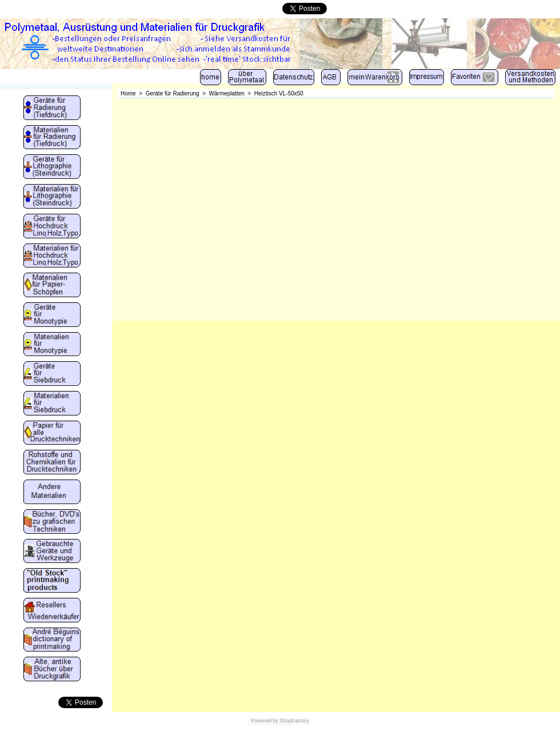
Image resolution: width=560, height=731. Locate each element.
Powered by (265, 721)
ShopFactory (294, 721)
